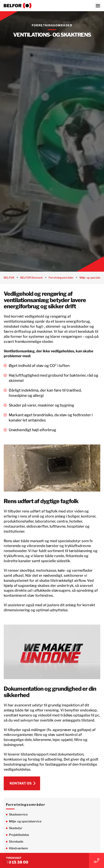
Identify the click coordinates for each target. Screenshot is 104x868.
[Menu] (98, 6)
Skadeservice (18, 814)
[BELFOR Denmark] (52, 6)
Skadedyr (16, 828)
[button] (7, 861)
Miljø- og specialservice (25, 821)
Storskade (16, 842)
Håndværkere (18, 848)
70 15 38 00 (17, 862)
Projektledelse (19, 835)
